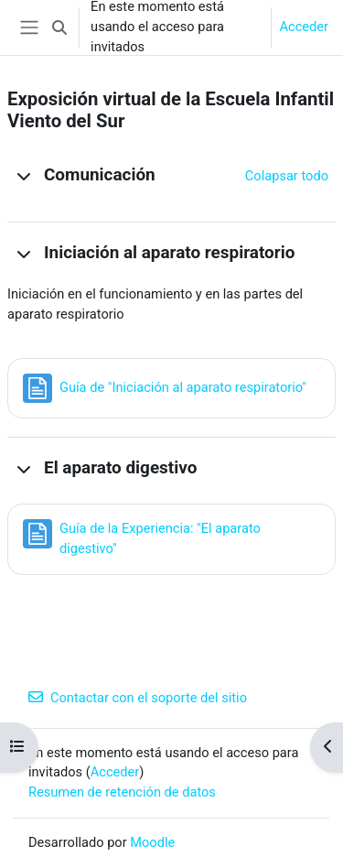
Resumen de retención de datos (122, 792)
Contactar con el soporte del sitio (138, 698)
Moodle (152, 842)
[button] (59, 27)
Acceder (304, 27)
